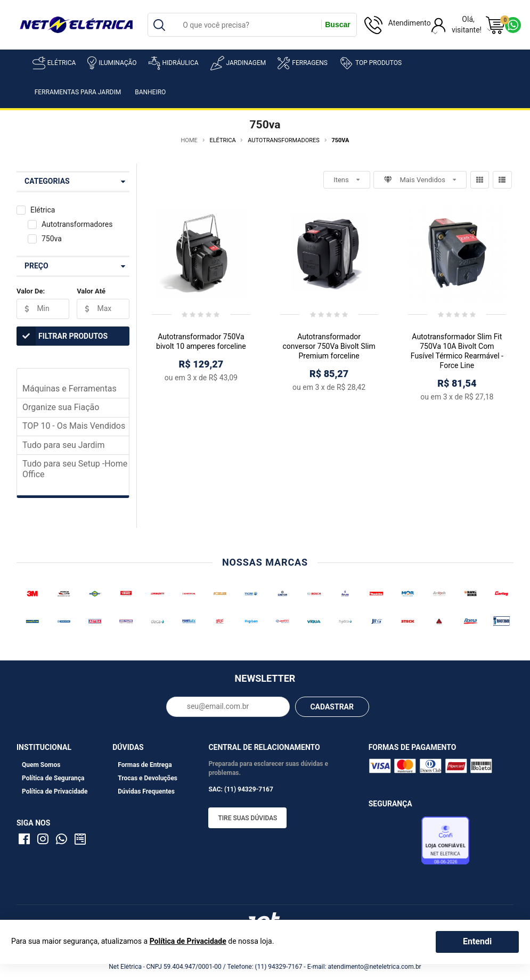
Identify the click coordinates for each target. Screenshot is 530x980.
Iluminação (112, 63)
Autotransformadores (77, 224)
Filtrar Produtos (62, 336)
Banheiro (150, 92)
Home (189, 140)
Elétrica (54, 63)
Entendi (477, 941)
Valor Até (91, 291)
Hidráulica (174, 63)
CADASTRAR (332, 707)
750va (52, 239)
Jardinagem (238, 63)
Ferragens (303, 63)
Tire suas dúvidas (247, 818)
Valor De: (31, 291)
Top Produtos (370, 63)
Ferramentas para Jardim (78, 92)
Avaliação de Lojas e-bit (394, 843)
